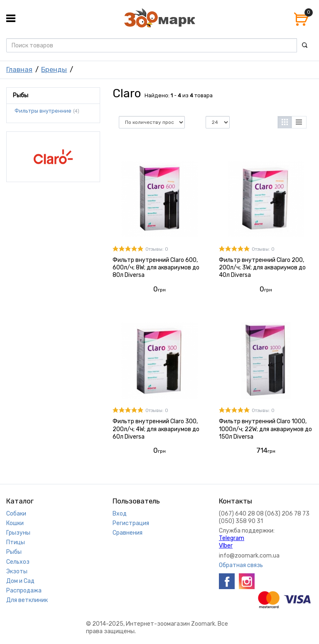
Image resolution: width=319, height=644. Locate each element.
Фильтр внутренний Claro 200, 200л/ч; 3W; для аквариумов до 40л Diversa (262, 268)
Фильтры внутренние (43, 111)
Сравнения (128, 533)
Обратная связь (241, 565)
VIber (226, 546)
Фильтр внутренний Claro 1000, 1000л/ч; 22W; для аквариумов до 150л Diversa (265, 429)
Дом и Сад (20, 581)
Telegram (232, 538)
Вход (120, 514)
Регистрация (131, 523)
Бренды (54, 69)
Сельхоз (18, 562)
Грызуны (18, 533)
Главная (19, 69)
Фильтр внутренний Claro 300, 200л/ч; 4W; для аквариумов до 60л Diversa (156, 429)
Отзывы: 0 (157, 249)
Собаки (16, 514)
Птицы (16, 542)
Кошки (15, 523)
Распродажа (24, 591)
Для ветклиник (27, 600)
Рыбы (14, 552)
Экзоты (17, 571)
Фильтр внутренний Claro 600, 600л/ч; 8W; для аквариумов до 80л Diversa (156, 268)
